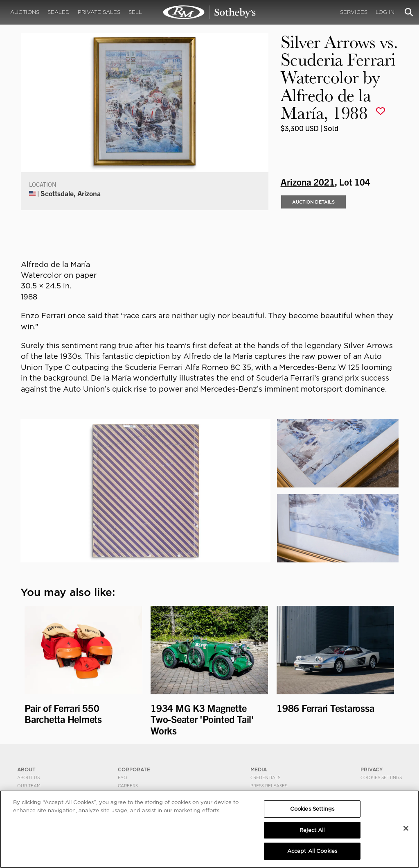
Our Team (29, 786)
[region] (209, 829)
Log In (385, 12)
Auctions (25, 12)
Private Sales (99, 12)
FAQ (123, 777)
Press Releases (269, 786)
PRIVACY (372, 769)
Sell (135, 12)
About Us (28, 777)
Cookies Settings (381, 777)
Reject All (312, 830)
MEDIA (259, 769)
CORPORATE (134, 769)
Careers (128, 786)
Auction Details (313, 202)
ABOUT (26, 769)
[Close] (406, 828)
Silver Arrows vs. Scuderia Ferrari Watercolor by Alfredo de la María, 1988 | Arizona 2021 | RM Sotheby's (209, 12)
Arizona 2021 (308, 181)
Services (354, 12)
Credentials (265, 777)
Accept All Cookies (312, 851)
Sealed (59, 12)
